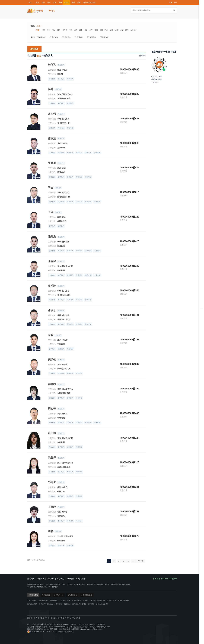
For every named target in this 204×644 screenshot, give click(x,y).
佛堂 (86, 30)
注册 (171, 3)
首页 (30, 3)
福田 (71, 30)
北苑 (43, 30)
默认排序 (34, 49)
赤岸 (106, 30)
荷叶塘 (65, 512)
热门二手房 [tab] (46, 595)
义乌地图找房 (43, 600)
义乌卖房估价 (32, 600)
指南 (79, 3)
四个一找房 (31, 560)
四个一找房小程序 (89, 3)
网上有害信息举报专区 (65, 631)
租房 (43, 3)
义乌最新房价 (77, 600)
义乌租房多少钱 (123, 600)
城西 (76, 30)
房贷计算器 (58, 604)
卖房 (73, 3)
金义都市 (133, 30)
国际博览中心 (67, 94)
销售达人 (66, 37)
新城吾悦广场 (67, 266)
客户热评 (54, 37)
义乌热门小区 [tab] (59, 595)
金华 (122, 30)
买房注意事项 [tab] (33, 595)
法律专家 (104, 37)
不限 (38, 30)
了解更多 (155, 83)
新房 (49, 3)
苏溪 (96, 30)
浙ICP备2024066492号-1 (64, 624)
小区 (55, 3)
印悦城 (65, 70)
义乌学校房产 (54, 600)
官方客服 (202, 339)
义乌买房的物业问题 (79, 604)
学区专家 (92, 37)
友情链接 (70, 579)
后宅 (81, 30)
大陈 (111, 30)
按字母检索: (31, 618)
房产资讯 (91, 604)
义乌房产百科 (111, 600)
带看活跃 (79, 37)
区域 (39, 26)
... (133, 561)
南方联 (65, 414)
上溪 (101, 30)
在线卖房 (202, 312)
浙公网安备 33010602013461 (41, 631)
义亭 (91, 30)
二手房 (37, 3)
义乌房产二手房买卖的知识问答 (94, 600)
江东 (49, 30)
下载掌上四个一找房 (202, 334)
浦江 (127, 30)
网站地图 (31, 579)
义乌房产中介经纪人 (46, 604)
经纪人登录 (81, 579)
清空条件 (142, 56)
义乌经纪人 (41, 560)
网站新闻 (60, 579)
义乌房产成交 (65, 600)
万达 (64, 168)
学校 (60, 3)
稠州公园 (66, 242)
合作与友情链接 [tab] (87, 595)
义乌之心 (66, 119)
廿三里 (65, 30)
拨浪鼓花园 (68, 536)
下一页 (141, 561)
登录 (175, 3)
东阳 (117, 30)
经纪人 (67, 3)
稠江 (59, 30)
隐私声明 (50, 579)
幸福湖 (65, 364)
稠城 (54, 30)
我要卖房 (67, 604)
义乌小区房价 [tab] (72, 595)
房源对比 (202, 305)
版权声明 (41, 579)
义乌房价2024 (32, 604)
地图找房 (202, 327)
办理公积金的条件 (102, 604)
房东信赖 (41, 37)
